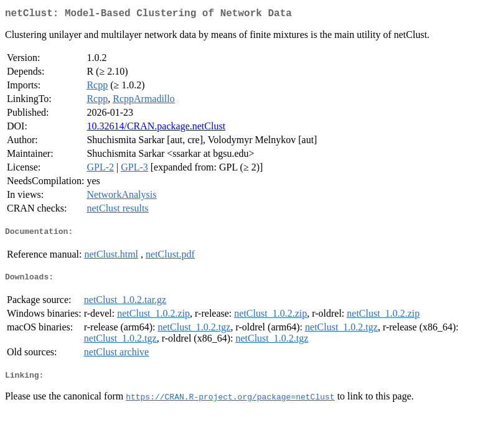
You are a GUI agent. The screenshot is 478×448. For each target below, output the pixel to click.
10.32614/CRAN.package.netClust (156, 128)
